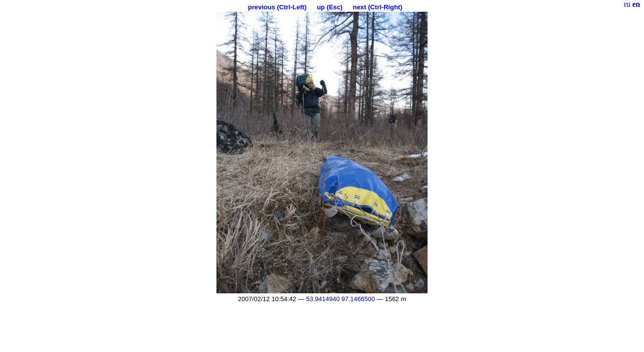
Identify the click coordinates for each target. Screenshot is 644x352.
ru (627, 4)
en (636, 4)
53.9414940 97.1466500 (340, 299)
